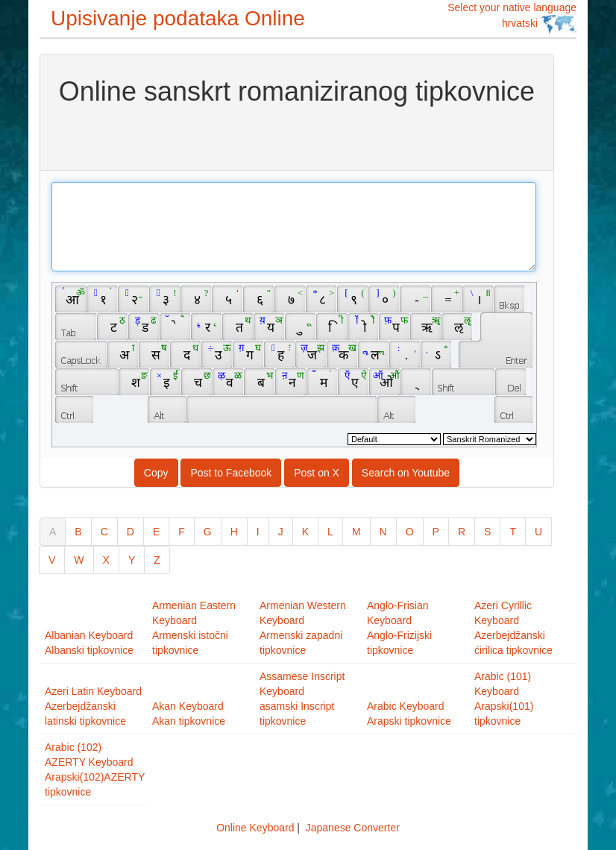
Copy (156, 473)
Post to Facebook (231, 473)
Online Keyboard (255, 828)
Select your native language (512, 18)
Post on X (317, 473)
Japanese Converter (353, 828)
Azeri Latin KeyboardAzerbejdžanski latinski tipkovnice (93, 706)
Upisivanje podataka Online (178, 18)
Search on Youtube (406, 473)
